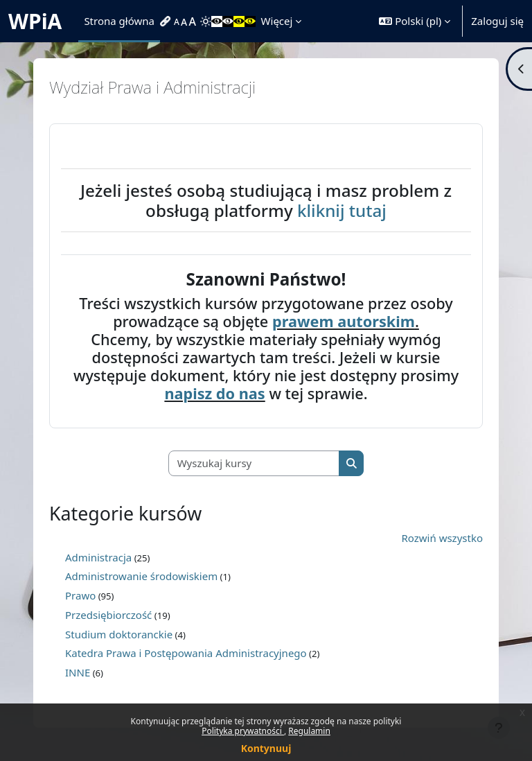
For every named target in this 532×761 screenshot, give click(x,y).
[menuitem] (167, 21)
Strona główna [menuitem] (119, 21)
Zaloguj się (497, 21)
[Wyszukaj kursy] (254, 463)
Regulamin (309, 731)
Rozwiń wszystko (443, 538)
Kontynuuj (266, 748)
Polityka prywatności (243, 731)
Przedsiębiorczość (108, 615)
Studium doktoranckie (119, 634)
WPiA (35, 21)
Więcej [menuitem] (277, 21)
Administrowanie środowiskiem (141, 576)
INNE (78, 672)
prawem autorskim (344, 321)
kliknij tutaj (342, 210)
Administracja (98, 557)
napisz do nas (214, 393)
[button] (415, 21)
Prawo (80, 595)
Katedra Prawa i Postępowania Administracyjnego (186, 653)
